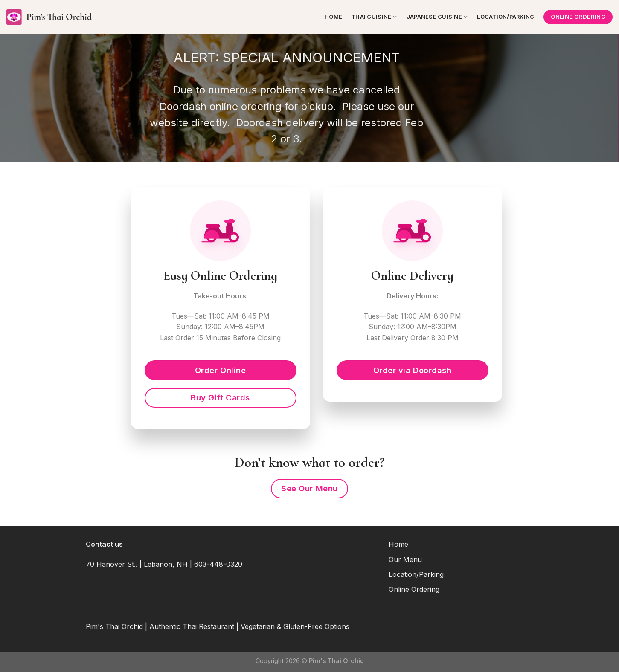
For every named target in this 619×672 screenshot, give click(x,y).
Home (333, 17)
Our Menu (405, 559)
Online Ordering (414, 589)
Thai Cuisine (374, 17)
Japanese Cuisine (437, 17)
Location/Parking (506, 17)
